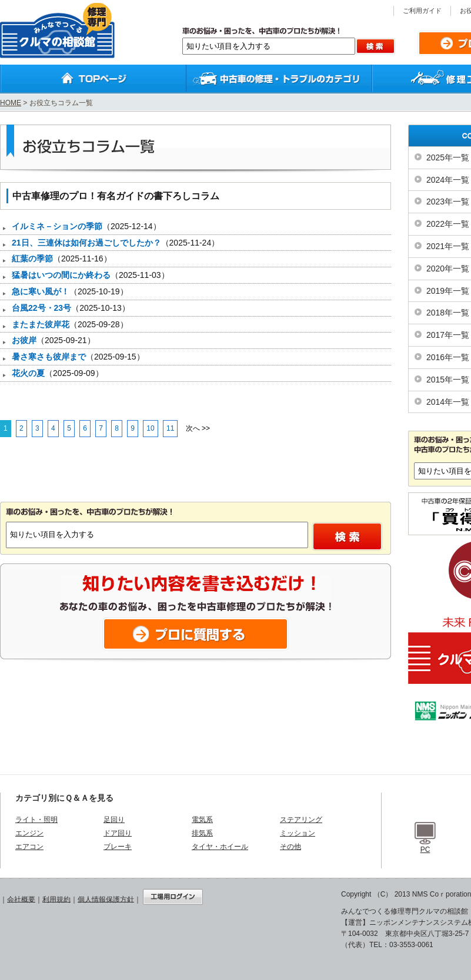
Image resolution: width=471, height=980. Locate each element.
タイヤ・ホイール (220, 847)
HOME (11, 103)
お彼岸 (24, 340)
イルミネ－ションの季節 (57, 226)
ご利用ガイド (422, 11)
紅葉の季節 (32, 259)
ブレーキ (118, 847)
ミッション (298, 833)
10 (150, 428)
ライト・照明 (36, 820)
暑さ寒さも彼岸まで (49, 357)
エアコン (29, 847)
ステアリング (301, 820)
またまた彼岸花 (41, 324)
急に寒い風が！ (41, 291)
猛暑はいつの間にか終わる (61, 275)
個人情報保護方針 (106, 899)
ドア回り (118, 833)
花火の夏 (28, 373)
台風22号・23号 (41, 308)
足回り (114, 820)
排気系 (202, 833)
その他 (290, 847)
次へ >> (198, 428)
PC (425, 850)
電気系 (202, 820)
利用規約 (56, 899)
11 (170, 428)
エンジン (29, 833)
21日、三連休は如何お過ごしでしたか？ (86, 243)
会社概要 (21, 899)
